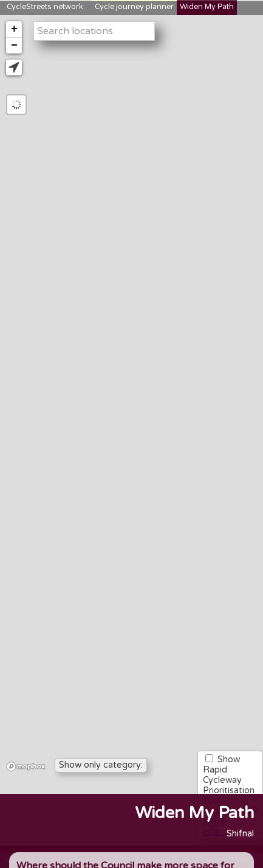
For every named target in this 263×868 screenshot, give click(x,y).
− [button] (14, 46)
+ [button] (14, 29)
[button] (14, 67)
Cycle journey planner (134, 7)
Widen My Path (207, 7)
